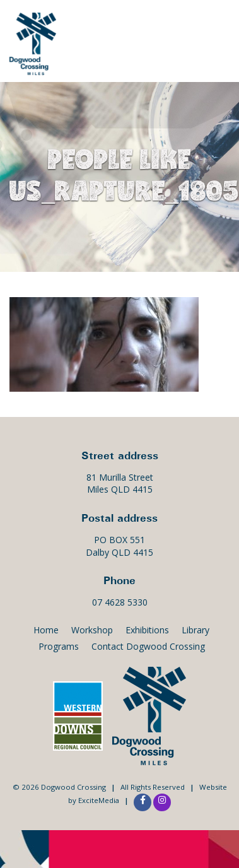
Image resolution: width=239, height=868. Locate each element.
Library (195, 630)
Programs (59, 646)
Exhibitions (147, 630)
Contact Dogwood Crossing (148, 646)
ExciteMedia (99, 800)
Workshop (92, 630)
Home (46, 630)
